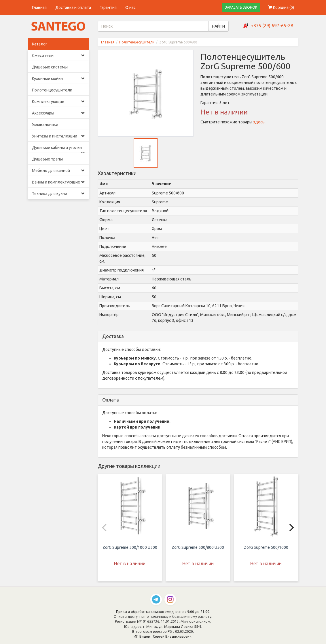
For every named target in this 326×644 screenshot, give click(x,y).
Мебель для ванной (58, 171)
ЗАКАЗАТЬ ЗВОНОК (241, 7)
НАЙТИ (218, 26)
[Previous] (105, 528)
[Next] (291, 528)
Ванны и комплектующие (58, 182)
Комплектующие (58, 102)
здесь (259, 122)
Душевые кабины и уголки (58, 149)
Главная (39, 7)
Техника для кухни (58, 194)
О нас (130, 7)
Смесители (58, 56)
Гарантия (108, 7)
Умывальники (45, 125)
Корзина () (281, 7)
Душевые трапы (47, 159)
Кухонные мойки (58, 79)
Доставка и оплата (73, 7)
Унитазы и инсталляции (58, 136)
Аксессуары (58, 113)
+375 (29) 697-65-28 (272, 26)
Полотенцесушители (52, 90)
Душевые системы (50, 67)
